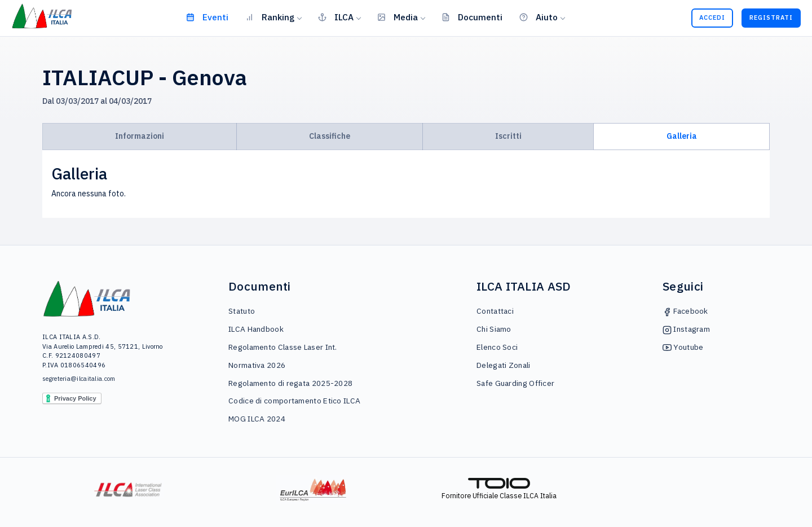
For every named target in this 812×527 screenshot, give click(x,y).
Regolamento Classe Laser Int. (283, 347)
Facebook (685, 311)
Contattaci (495, 311)
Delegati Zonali (504, 365)
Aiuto (539, 17)
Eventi (207, 17)
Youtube (683, 347)
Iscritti (508, 136)
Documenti (472, 17)
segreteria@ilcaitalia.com (79, 379)
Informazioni (140, 136)
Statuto (242, 311)
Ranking (270, 17)
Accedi (712, 17)
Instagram (686, 329)
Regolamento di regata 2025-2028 (290, 383)
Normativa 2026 (257, 365)
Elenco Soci (497, 347)
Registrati (771, 17)
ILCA (336, 17)
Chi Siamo (494, 329)
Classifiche (330, 136)
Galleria (682, 136)
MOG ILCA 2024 (257, 419)
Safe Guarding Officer (515, 383)
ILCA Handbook (256, 329)
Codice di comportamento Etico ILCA (294, 401)
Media (398, 17)
